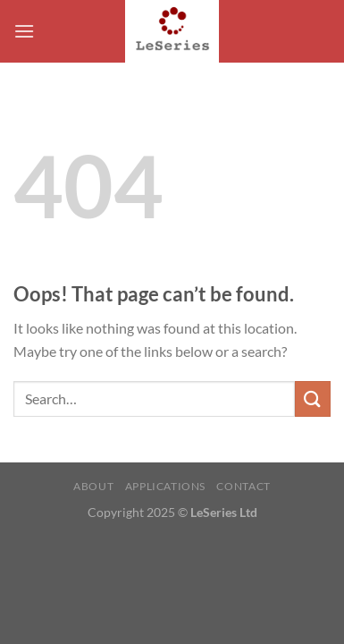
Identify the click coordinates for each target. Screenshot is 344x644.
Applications (165, 486)
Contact (243, 486)
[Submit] (313, 398)
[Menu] (24, 31)
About (93, 486)
